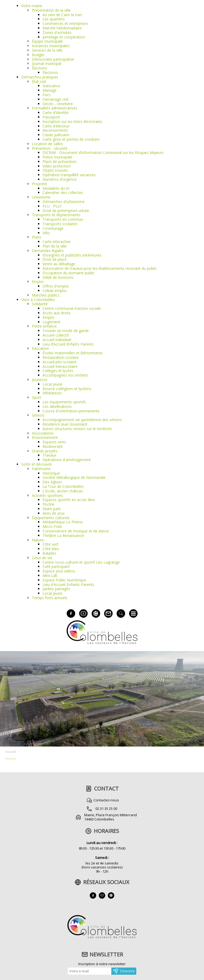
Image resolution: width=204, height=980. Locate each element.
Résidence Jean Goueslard (65, 424)
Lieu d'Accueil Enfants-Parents (68, 584)
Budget (38, 55)
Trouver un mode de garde (66, 331)
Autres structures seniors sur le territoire (77, 429)
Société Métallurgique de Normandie (74, 477)
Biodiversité (53, 446)
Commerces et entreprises (65, 23)
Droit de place (55, 259)
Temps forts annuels (50, 598)
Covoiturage (53, 228)
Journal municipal (46, 63)
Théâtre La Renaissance (63, 535)
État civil (39, 81)
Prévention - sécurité (50, 148)
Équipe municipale (47, 41)
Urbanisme (41, 197)
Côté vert (50, 544)
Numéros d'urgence (59, 179)
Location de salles (47, 144)
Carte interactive (57, 242)
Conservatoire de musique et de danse (76, 531)
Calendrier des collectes (63, 193)
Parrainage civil (55, 99)
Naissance (51, 86)
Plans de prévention (59, 162)
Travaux (49, 455)
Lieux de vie (42, 558)
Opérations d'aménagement (67, 460)
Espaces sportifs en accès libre (69, 500)
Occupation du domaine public (69, 273)
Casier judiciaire (56, 135)
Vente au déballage (59, 264)
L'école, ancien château (63, 491)
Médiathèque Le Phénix (63, 522)
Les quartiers (54, 19)
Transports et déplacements (56, 215)
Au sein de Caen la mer (62, 15)
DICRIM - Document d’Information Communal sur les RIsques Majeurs (103, 153)
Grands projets (45, 451)
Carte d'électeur (56, 126)
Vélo (46, 233)
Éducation (40, 348)
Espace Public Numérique (64, 580)
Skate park (52, 509)
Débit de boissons (58, 277)
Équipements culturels (51, 518)
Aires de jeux (54, 513)
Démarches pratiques (40, 77)
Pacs (47, 95)
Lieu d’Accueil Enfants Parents (68, 344)
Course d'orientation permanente (71, 411)
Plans (37, 237)
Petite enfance (44, 326)
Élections (40, 68)
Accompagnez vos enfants (65, 375)
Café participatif (56, 566)
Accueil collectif (56, 335)
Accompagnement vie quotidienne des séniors (82, 420)
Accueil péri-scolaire (59, 362)
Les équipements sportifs (64, 402)
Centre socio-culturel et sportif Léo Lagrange (81, 562)
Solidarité (40, 304)
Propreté (39, 184)
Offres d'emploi (56, 286)
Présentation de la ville (51, 10)
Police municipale (57, 157)
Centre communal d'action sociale (72, 308)
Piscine (48, 504)
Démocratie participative (53, 59)
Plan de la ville (55, 246)
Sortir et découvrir (37, 464)
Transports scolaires (60, 224)
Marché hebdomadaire (62, 28)
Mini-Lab (50, 575)
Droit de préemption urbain (66, 211)
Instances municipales (51, 46)
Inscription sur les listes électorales (72, 122)
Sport (37, 397)
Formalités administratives (55, 108)
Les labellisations (57, 406)
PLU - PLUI (52, 206)
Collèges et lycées (58, 371)
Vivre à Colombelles (38, 300)
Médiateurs (52, 393)
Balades (49, 553)
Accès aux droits (57, 313)
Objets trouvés (55, 170)
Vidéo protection (57, 166)
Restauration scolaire (61, 357)
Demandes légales (48, 251)
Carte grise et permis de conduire (71, 139)
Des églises (52, 482)
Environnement (45, 437)
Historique (51, 473)
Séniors (38, 415)
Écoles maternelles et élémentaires (73, 353)
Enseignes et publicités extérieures (72, 255)
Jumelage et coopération (64, 37)
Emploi (38, 282)
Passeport (51, 117)
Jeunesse (40, 380)
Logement (51, 322)
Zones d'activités (57, 32)
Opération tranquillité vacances (69, 175)
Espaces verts (54, 442)
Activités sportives (47, 495)
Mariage (50, 90)
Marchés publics (46, 295)
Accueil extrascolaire (60, 366)
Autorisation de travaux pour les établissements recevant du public (100, 268)
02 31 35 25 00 (106, 809)
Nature (38, 540)
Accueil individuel (57, 340)
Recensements (55, 130)
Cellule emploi (54, 291)
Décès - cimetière (58, 104)
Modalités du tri (56, 188)
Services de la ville (47, 50)
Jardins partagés (56, 589)
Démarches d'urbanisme (63, 202)
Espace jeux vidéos (59, 571)
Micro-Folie (52, 526)
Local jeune (52, 384)
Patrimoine (41, 469)
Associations (43, 433)
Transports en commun (63, 219)
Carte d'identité (56, 112)
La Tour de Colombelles (63, 486)
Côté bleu (51, 549)
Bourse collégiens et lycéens (67, 389)
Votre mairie (32, 6)
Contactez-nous (106, 800)
